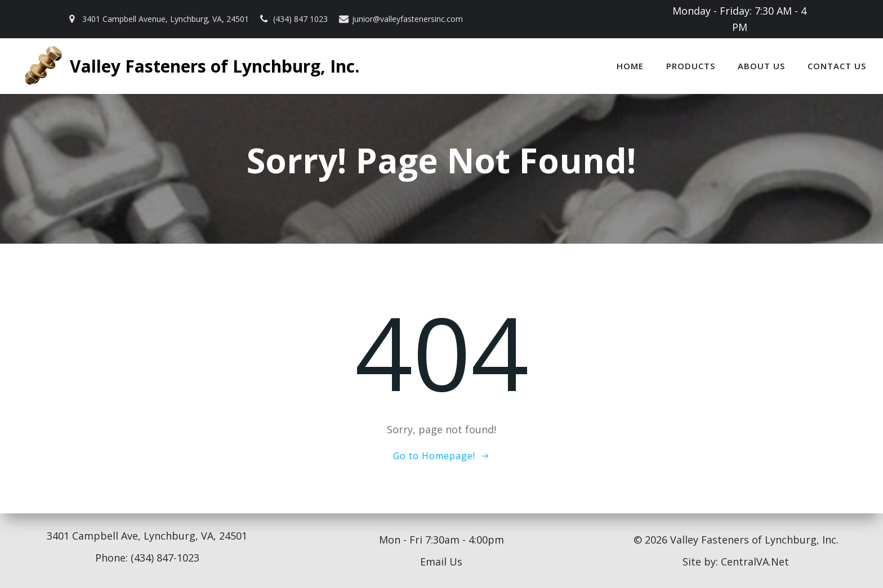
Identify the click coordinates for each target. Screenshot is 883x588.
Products (691, 66)
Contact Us (837, 66)
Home (630, 66)
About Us (761, 66)
